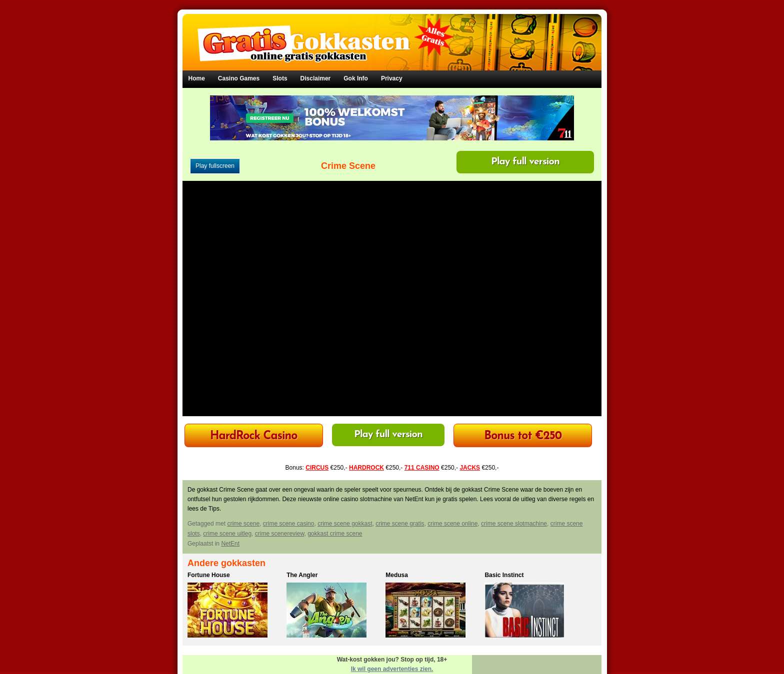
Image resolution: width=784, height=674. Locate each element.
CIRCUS (317, 468)
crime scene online (452, 524)
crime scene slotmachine (514, 524)
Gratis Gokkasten (392, 35)
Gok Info (356, 78)
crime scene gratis (400, 524)
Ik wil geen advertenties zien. (392, 669)
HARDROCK (366, 468)
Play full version (525, 162)
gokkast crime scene (335, 534)
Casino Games (239, 78)
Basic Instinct (504, 575)
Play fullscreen (215, 166)
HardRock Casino (253, 436)
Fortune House (209, 575)
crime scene (243, 524)
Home (197, 78)
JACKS (470, 468)
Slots (280, 78)
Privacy (392, 78)
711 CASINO (422, 468)
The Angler (302, 575)
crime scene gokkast (345, 524)
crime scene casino (289, 524)
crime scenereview (280, 534)
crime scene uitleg (227, 534)
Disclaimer (316, 78)
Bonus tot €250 (523, 436)
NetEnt (230, 544)
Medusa (397, 575)
